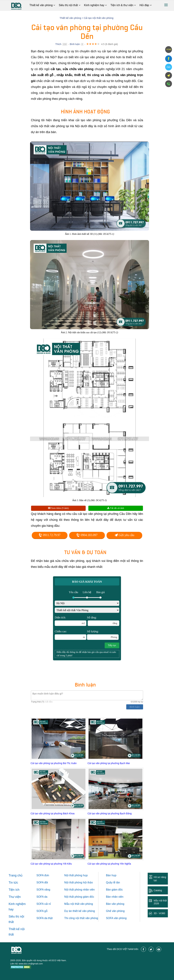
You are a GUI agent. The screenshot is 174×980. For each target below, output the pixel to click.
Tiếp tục (112, 645)
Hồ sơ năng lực (160, 879)
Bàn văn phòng (115, 904)
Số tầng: (103, 621)
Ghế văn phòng (115, 911)
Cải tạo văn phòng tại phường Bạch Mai (109, 763)
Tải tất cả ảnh (116, 508)
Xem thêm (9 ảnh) (58, 508)
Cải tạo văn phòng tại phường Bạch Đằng (110, 813)
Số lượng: (103, 635)
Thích (58, 44)
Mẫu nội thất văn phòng (79, 904)
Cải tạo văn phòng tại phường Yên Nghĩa (109, 864)
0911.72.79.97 (50, 535)
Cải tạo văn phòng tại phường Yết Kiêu (51, 864)
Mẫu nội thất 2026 (160, 902)
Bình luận (75, 44)
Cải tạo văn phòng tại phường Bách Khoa (53, 813)
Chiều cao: (71, 635)
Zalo (168, 67)
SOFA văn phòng (116, 918)
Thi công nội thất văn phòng (81, 918)
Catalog (158, 890)
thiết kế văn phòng (84, 911)
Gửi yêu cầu (124, 535)
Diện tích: (71, 621)
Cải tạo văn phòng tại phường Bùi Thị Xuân (54, 763)
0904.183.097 (87, 535)
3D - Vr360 (159, 913)
